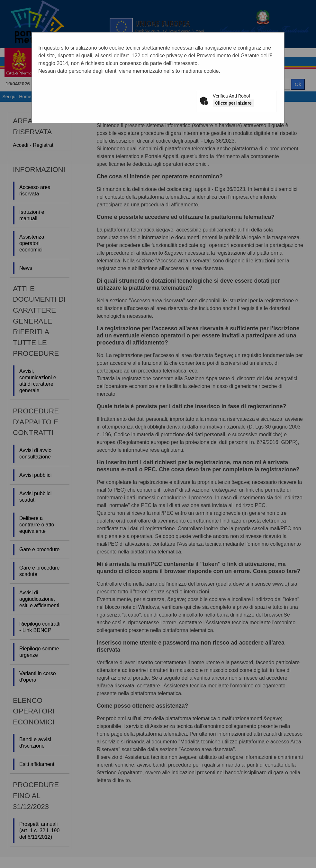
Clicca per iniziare (233, 103)
